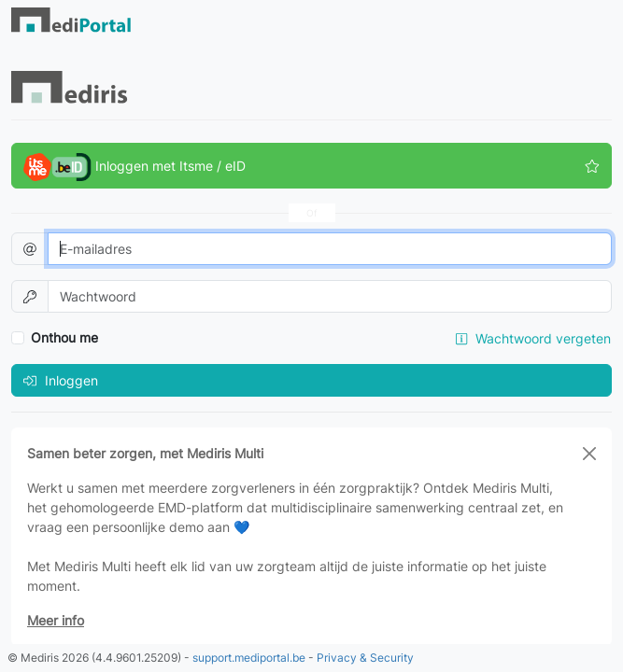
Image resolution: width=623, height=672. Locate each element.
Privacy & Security (365, 658)
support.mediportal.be (249, 658)
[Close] (589, 454)
